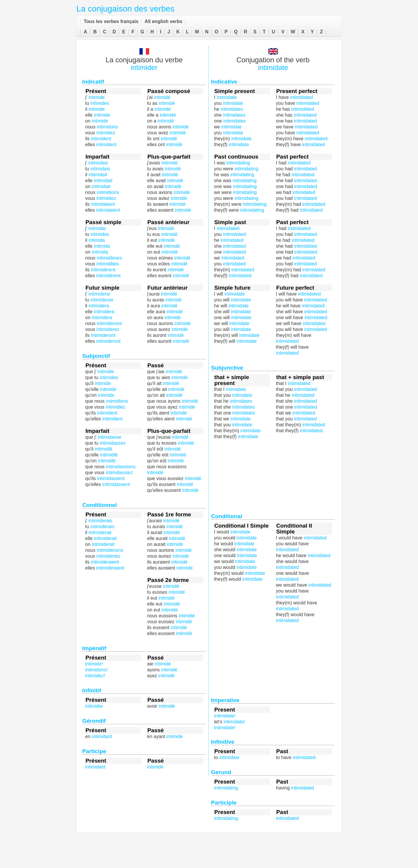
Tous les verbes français (111, 21)
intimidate (273, 67)
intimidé (181, 276)
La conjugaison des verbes (125, 9)
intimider (144, 67)
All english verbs (164, 21)
